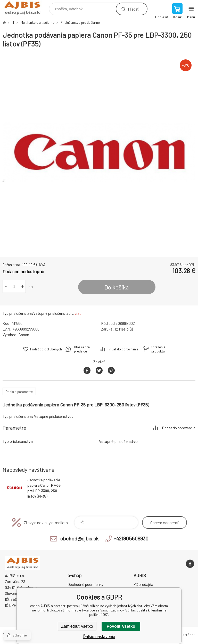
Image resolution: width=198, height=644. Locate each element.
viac (78, 313)
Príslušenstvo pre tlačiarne (80, 22)
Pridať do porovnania (123, 349)
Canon (24, 335)
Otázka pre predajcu (82, 349)
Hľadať (133, 9)
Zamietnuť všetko (77, 626)
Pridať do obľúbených (46, 349)
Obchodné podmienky (85, 584)
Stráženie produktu (158, 349)
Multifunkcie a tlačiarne (38, 22)
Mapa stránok (184, 635)
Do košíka (117, 287)
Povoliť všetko (121, 626)
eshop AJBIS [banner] (25, 8)
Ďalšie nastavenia (99, 637)
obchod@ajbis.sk (79, 538)
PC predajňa (143, 584)
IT (13, 22)
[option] (99, 153)
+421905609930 (131, 538)
